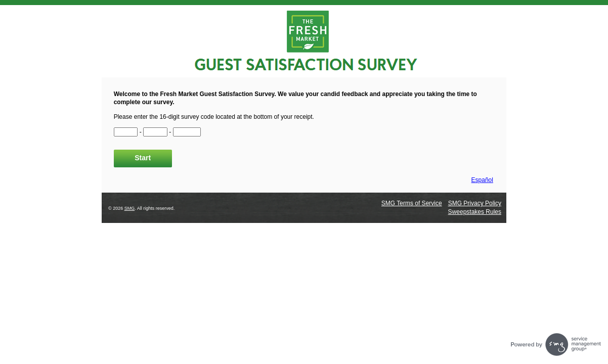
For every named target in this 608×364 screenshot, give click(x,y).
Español (482, 180)
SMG (130, 208)
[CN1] (126, 132)
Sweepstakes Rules (475, 212)
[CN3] (187, 132)
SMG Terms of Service (412, 203)
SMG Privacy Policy (475, 203)
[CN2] (155, 132)
